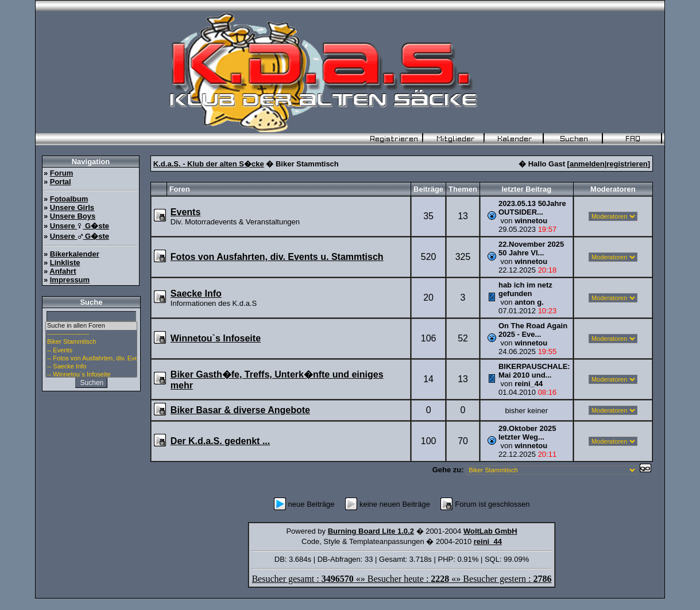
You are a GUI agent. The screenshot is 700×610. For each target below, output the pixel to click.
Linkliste (65, 263)
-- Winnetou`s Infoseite (91, 375)
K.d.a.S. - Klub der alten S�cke (209, 164)
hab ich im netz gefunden (525, 289)
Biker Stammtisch (91, 342)
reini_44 (529, 384)
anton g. (529, 302)
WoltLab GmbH (490, 531)
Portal (61, 182)
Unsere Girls (72, 207)
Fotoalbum (69, 199)
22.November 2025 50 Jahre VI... (531, 248)
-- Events (91, 351)
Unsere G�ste (80, 226)
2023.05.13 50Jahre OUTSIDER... (532, 208)
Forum (61, 173)
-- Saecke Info (91, 367)
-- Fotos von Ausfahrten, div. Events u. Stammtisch (91, 359)
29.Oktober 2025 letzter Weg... (527, 433)
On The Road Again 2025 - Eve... (533, 330)
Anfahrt (63, 271)
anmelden (587, 164)
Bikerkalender (75, 254)
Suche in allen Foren (91, 326)
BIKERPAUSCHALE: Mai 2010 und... (534, 371)
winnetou (531, 221)
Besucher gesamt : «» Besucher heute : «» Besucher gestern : (401, 579)
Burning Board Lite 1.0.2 (371, 531)
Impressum (70, 280)
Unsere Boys (73, 216)
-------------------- (91, 334)
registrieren (627, 164)
